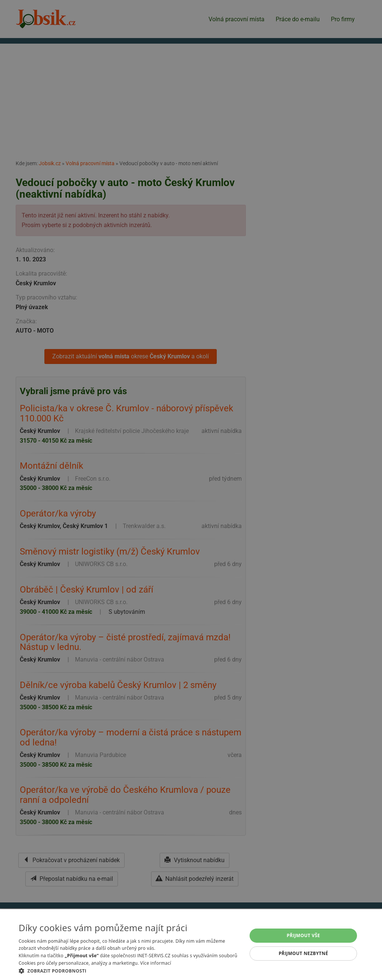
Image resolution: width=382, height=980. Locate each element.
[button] (129, 971)
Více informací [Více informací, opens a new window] (156, 963)
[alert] (191, 490)
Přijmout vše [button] (303, 935)
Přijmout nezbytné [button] (303, 953)
